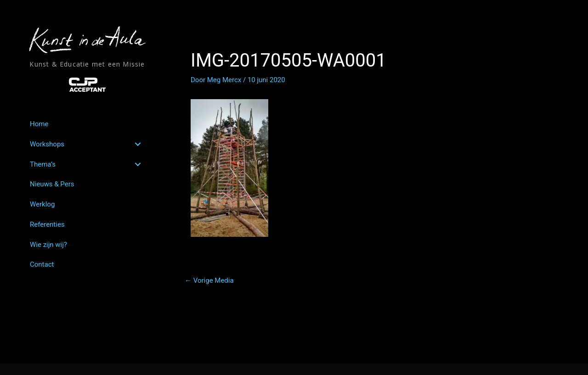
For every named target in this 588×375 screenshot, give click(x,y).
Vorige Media (209, 280)
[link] (87, 124)
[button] (138, 144)
